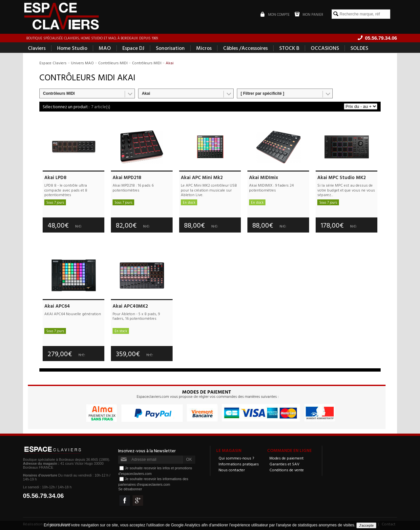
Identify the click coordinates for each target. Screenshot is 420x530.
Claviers (37, 48)
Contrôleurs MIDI (59, 93)
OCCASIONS (325, 48)
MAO (105, 48)
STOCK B (289, 48)
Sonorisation (170, 48)
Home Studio (72, 48)
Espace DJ (133, 48)
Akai (146, 93)
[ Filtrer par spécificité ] (262, 93)
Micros (204, 48)
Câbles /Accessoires (245, 48)
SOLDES (359, 48)
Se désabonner (130, 489)
